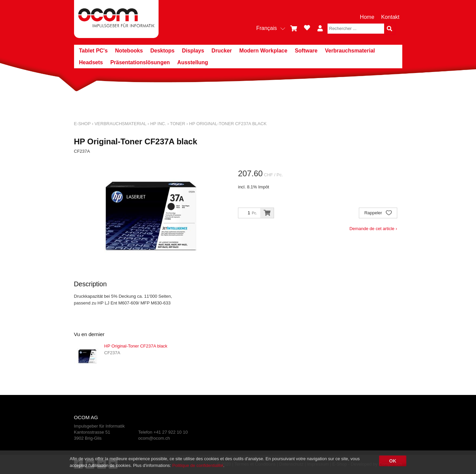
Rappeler (378, 213)
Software (306, 51)
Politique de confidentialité (198, 465)
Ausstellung (193, 62)
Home (367, 17)
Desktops (162, 51)
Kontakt (390, 17)
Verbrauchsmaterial (350, 51)
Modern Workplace (263, 51)
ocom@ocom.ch (154, 438)
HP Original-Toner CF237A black (228, 124)
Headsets (91, 62)
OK (393, 461)
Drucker (222, 51)
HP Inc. (158, 124)
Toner (178, 124)
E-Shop (82, 124)
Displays (193, 51)
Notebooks (129, 51)
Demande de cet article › (373, 229)
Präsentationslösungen (140, 62)
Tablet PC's (93, 51)
